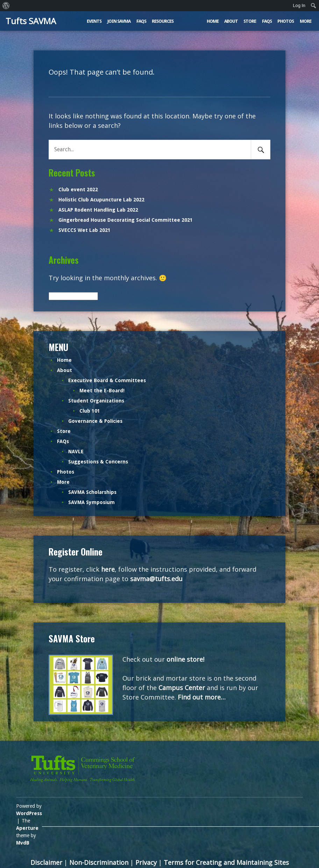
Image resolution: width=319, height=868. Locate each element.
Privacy (146, 862)
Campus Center (182, 688)
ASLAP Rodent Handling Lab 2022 (98, 210)
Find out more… (202, 697)
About (231, 21)
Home (213, 21)
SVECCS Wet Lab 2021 (84, 230)
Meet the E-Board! (102, 391)
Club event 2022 (78, 190)
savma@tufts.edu (156, 579)
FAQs (141, 21)
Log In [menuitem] (299, 5)
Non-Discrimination (99, 862)
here (108, 569)
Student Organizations (96, 401)
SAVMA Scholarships (92, 492)
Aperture (27, 828)
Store (250, 21)
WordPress (29, 813)
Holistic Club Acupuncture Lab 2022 (101, 200)
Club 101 (90, 411)
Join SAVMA (119, 21)
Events (94, 21)
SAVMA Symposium (91, 502)
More (306, 21)
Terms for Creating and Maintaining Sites (226, 862)
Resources (163, 21)
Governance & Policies (95, 421)
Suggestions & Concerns (98, 462)
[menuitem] (6, 6)
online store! (185, 659)
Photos (286, 21)
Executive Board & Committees (107, 380)
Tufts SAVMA (31, 21)
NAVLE (76, 452)
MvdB (23, 843)
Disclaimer (46, 862)
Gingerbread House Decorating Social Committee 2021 (126, 220)
